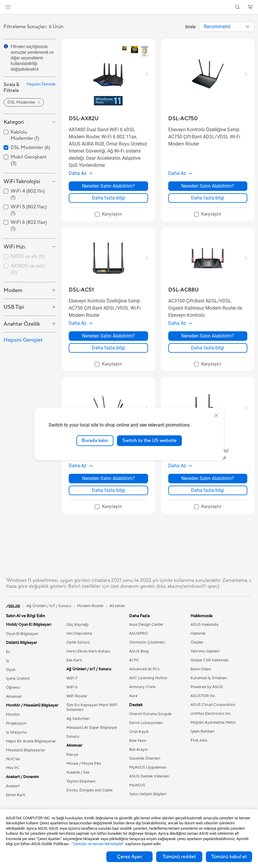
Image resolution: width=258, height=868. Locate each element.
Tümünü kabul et (229, 857)
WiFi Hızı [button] (14, 247)
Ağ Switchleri (78, 728)
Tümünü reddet (179, 857)
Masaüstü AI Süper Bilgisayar (92, 736)
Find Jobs (199, 749)
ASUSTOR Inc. (203, 705)
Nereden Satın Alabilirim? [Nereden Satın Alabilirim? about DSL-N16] (208, 487)
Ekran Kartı (16, 804)
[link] (129, 7)
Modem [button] (13, 290)
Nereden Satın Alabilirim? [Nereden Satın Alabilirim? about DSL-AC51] (108, 342)
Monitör (13, 723)
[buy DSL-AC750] (183, 119)
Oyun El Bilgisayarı (22, 643)
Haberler (198, 642)
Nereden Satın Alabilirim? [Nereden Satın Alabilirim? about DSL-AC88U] (208, 342)
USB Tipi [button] (14, 307)
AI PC (134, 669)
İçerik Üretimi (18, 688)
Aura (133, 705)
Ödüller (197, 651)
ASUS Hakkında (204, 633)
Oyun (11, 679)
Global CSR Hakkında (209, 669)
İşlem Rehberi (202, 740)
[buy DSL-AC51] (81, 293)
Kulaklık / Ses (78, 781)
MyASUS (137, 794)
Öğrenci (13, 696)
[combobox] (227, 27)
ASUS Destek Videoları (149, 785)
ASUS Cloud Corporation (213, 714)
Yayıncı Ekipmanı (81, 790)
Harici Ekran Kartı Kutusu (88, 660)
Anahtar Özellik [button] (22, 324)
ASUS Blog (139, 660)
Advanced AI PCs (144, 678)
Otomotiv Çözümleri (147, 651)
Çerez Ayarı (130, 857)
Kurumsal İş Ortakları (209, 687)
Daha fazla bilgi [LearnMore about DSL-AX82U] (108, 201)
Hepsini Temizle (41, 84)
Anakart (13, 795)
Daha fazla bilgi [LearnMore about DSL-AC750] (208, 201)
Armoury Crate (142, 696)
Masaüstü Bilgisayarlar (26, 759)
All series (117, 615)
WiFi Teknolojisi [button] (22, 182)
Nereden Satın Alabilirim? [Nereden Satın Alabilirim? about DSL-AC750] (208, 189)
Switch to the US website (149, 441)
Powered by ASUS (207, 696)
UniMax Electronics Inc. (211, 723)
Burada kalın (95, 441)
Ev (8, 661)
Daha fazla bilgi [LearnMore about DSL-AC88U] (208, 354)
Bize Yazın (138, 750)
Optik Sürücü (78, 651)
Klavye (72, 764)
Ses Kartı (74, 669)
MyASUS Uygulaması (148, 776)
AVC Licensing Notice (148, 687)
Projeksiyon (16, 732)
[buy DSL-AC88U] (184, 293)
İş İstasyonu (16, 741)
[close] (216, 416)
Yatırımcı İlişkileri (205, 660)
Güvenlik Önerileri (145, 767)
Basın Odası (201, 678)
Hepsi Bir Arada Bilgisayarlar (31, 750)
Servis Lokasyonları (146, 732)
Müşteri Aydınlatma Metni (213, 731)
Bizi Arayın (138, 758)
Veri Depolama (79, 642)
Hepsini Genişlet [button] (23, 340)
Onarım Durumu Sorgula (150, 723)
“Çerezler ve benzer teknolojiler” (98, 844)
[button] (8, 7)
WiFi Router (77, 705)
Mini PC (13, 777)
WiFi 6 (72, 696)
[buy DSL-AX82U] (84, 119)
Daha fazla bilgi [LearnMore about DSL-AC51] (108, 354)
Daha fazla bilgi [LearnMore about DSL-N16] (208, 499)
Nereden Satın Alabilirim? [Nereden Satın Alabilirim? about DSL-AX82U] (108, 189)
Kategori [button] (14, 122)
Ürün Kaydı (139, 741)
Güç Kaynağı (77, 633)
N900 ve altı (28, 256)
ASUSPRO (138, 642)
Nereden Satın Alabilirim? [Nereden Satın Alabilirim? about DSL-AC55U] (108, 487)
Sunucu (73, 745)
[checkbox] (30, 257)
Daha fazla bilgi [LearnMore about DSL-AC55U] (108, 499)
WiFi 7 (72, 687)
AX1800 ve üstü (28, 269)
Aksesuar (14, 705)
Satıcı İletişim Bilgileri (148, 803)
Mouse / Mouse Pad (84, 772)
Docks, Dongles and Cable (89, 799)
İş (7, 670)
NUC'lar (13, 768)
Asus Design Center (146, 633)
